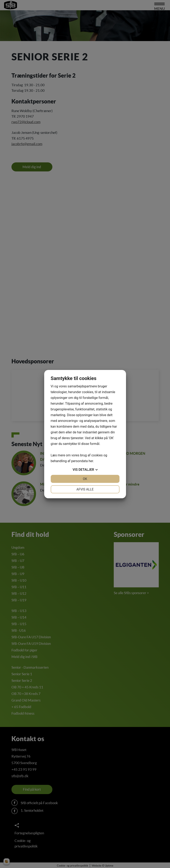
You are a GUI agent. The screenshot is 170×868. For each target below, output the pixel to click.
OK (85, 479)
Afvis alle (85, 489)
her (91, 461)
